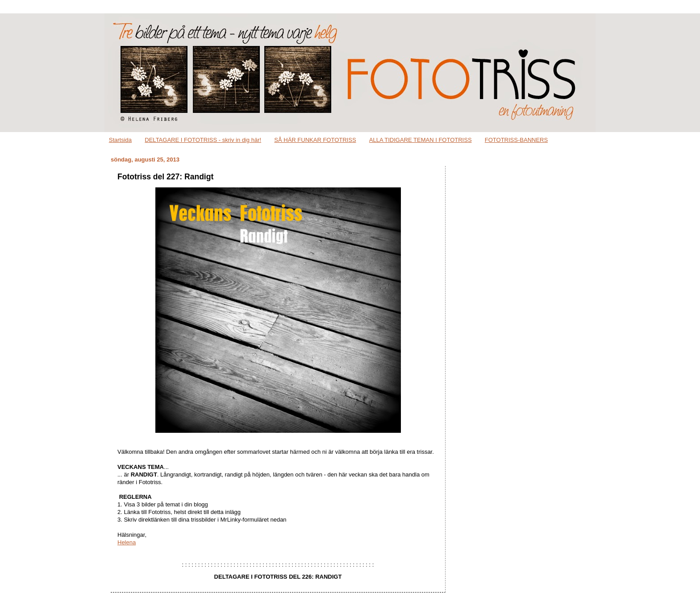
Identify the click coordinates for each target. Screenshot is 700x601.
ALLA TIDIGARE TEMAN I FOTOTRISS (421, 140)
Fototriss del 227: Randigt (165, 177)
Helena (127, 542)
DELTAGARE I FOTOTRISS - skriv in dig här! (203, 140)
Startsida (120, 140)
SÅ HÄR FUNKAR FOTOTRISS (315, 140)
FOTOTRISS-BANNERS (516, 140)
